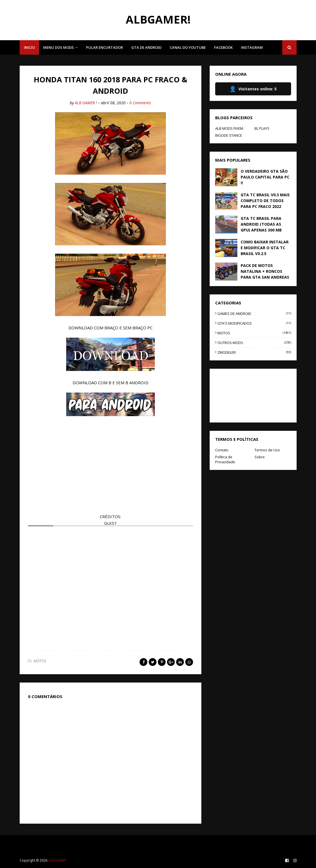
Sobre (260, 457)
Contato (222, 450)
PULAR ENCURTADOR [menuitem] (105, 47)
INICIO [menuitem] (29, 47)
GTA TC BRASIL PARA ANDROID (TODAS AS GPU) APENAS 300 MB (261, 224)
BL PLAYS (262, 128)
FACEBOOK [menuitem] (223, 47)
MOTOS (40, 661)
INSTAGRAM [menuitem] (252, 47)
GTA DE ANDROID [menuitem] (146, 47)
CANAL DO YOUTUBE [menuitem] (188, 47)
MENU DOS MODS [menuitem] (59, 47)
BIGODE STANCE (229, 135)
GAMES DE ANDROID (254, 314)
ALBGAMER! (158, 19)
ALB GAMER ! (86, 103)
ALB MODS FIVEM (229, 128)
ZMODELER (254, 352)
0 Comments (140, 103)
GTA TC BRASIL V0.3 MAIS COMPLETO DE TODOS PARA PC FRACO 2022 (265, 201)
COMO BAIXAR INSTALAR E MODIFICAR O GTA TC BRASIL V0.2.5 (265, 248)
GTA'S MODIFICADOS (254, 323)
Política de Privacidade (225, 459)
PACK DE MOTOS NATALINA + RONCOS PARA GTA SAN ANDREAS (265, 271)
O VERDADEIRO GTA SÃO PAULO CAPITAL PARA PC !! (265, 177)
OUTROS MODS (254, 343)
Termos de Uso (267, 450)
